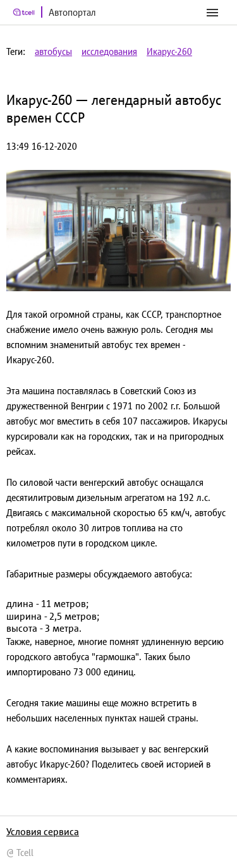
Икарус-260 (169, 51)
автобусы (53, 51)
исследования (109, 51)
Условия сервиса (43, 831)
